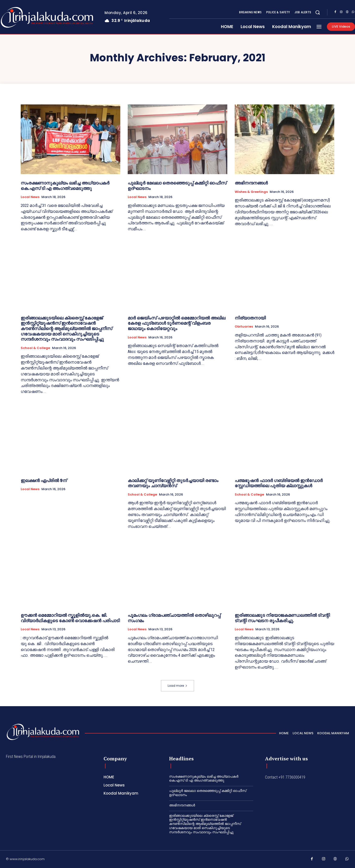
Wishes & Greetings (251, 192)
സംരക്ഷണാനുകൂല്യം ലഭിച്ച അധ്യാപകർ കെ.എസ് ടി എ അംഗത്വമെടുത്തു (65, 186)
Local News (30, 197)
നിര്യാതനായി (250, 318)
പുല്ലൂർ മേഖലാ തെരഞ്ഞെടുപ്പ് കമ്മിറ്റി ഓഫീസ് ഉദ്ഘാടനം (177, 186)
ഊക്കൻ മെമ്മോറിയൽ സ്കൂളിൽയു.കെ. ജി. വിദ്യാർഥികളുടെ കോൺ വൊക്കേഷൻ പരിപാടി (70, 618)
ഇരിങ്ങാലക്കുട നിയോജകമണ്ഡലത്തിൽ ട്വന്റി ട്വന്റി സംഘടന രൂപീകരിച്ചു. (282, 618)
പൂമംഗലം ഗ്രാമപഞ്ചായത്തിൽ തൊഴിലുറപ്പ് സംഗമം (174, 618)
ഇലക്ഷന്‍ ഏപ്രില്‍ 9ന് (44, 480)
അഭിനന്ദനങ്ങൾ (251, 183)
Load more (177, 686)
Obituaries (244, 327)
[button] (318, 12)
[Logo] (43, 732)
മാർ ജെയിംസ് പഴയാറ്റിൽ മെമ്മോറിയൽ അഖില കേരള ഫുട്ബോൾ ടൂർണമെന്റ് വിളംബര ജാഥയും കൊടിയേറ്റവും (177, 323)
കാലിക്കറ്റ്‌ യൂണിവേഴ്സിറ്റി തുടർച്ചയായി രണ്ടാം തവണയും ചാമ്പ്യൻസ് (173, 483)
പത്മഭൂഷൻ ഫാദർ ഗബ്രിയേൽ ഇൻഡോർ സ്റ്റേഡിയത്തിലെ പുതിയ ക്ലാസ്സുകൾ (279, 483)
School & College (35, 348)
